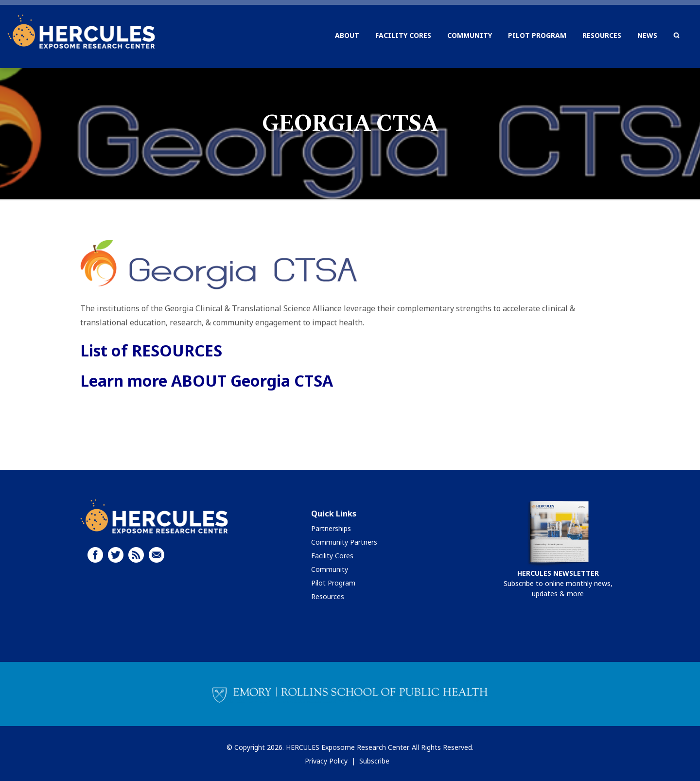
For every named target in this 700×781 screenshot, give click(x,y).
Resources (328, 596)
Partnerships (331, 528)
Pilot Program (333, 583)
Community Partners (344, 542)
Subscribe (374, 761)
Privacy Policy (326, 761)
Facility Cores (332, 556)
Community (330, 569)
